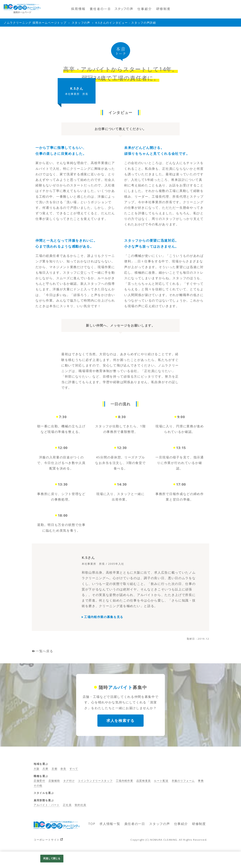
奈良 (63, 769)
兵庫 (45, 769)
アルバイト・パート (47, 805)
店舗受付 (39, 781)
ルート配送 (161, 781)
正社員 (67, 805)
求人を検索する (120, 720)
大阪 (37, 769)
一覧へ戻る (44, 651)
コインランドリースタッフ (95, 781)
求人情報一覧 (110, 824)
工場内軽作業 (125, 781)
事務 (201, 781)
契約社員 (80, 805)
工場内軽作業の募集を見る (104, 617)
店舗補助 (54, 781)
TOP (92, 824)
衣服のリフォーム (183, 781)
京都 (54, 769)
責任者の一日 (135, 824)
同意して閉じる (52, 858)
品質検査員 (144, 781)
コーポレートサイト (47, 840)
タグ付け (69, 781)
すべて (74, 769)
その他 (38, 785)
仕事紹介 (181, 824)
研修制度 (199, 824)
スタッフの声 (159, 824)
